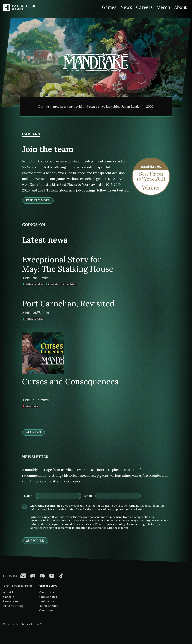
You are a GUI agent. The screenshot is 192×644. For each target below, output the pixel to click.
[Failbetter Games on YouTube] (52, 576)
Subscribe (35, 540)
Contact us (11, 601)
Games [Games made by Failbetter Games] (109, 7)
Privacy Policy (13, 606)
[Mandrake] (96, 67)
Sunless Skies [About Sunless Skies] (48, 597)
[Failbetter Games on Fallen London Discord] (33, 576)
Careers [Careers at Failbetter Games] (144, 7)
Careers (9, 597)
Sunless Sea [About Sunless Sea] (47, 601)
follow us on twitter (113, 190)
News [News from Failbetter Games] (126, 7)
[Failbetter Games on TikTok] (61, 576)
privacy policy (116, 524)
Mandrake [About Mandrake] (46, 610)
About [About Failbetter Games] (180, 7)
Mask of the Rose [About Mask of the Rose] (50, 592)
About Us (9, 592)
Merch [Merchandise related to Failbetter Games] (163, 7)
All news (33, 432)
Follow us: (10, 576)
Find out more (38, 200)
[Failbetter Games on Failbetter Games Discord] (42, 576)
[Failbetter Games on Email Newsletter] (23, 576)
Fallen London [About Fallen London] (49, 606)
